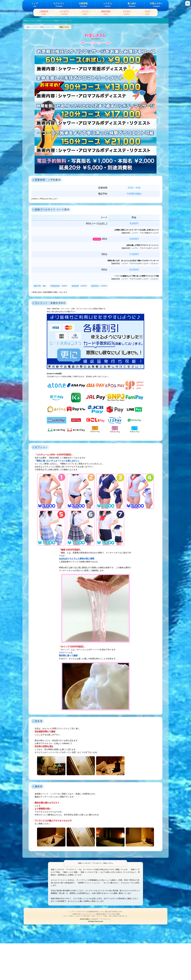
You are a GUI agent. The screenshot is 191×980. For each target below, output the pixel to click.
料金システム (64, 64)
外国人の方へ (118, 948)
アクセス (109, 951)
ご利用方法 (75, 951)
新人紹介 (109, 948)
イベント (93, 951)
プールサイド (105, 956)
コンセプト (84, 951)
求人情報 (116, 951)
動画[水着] (101, 951)
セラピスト (83, 948)
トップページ (73, 948)
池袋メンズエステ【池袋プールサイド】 (40, 64)
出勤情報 (91, 948)
